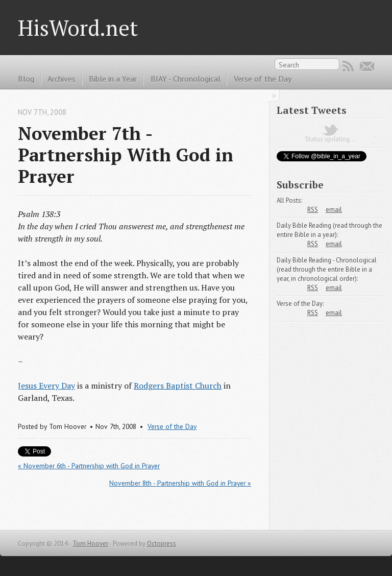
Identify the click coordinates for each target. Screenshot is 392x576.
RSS (348, 66)
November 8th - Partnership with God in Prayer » (180, 483)
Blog (26, 79)
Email (367, 66)
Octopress (162, 544)
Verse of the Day (263, 79)
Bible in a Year (113, 79)
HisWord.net (78, 28)
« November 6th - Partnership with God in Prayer (89, 466)
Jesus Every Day (46, 386)
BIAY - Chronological (186, 79)
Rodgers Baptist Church (178, 386)
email (334, 210)
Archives (62, 79)
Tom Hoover (90, 544)
